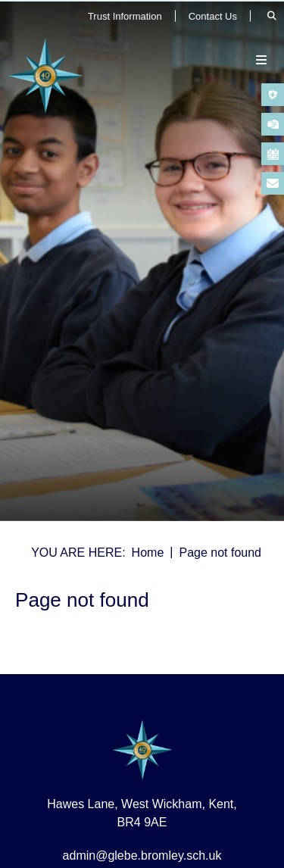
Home (148, 553)
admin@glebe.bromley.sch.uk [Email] (142, 856)
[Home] (45, 76)
